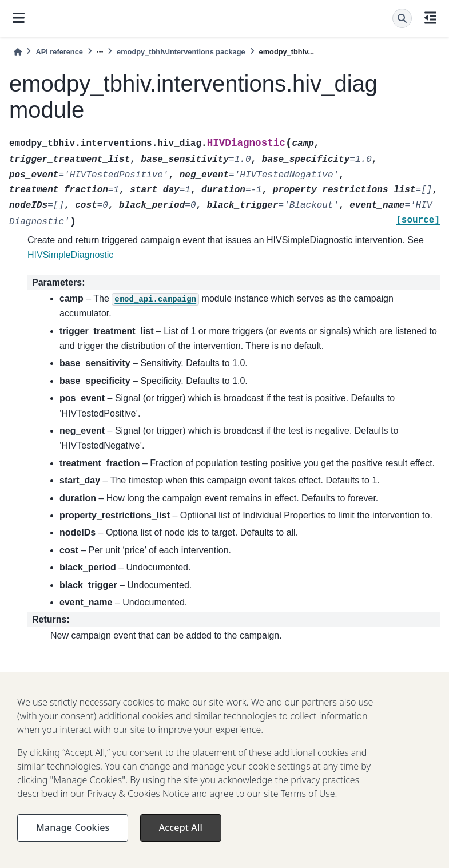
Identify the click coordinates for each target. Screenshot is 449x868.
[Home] (18, 52)
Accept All (181, 837)
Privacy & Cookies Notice (138, 803)
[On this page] (430, 19)
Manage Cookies (73, 837)
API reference (59, 52)
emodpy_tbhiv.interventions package (181, 52)
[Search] (402, 18)
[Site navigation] (19, 19)
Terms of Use (308, 803)
